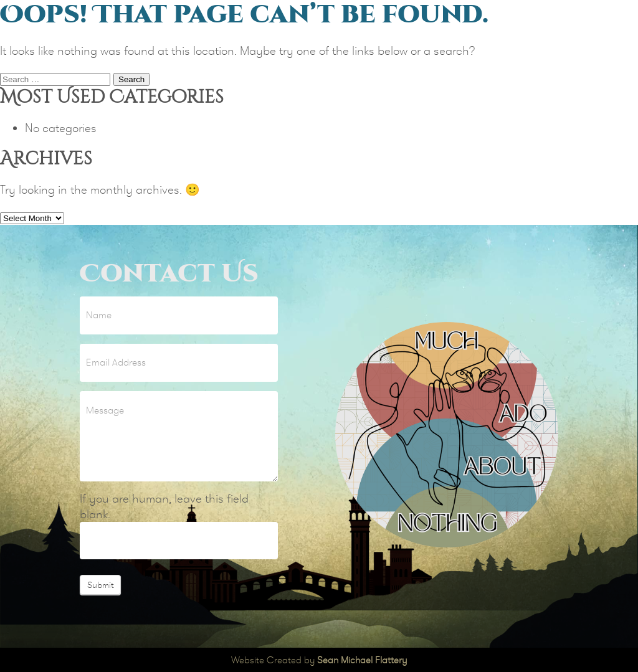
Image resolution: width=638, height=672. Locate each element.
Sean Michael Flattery (362, 660)
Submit (100, 585)
